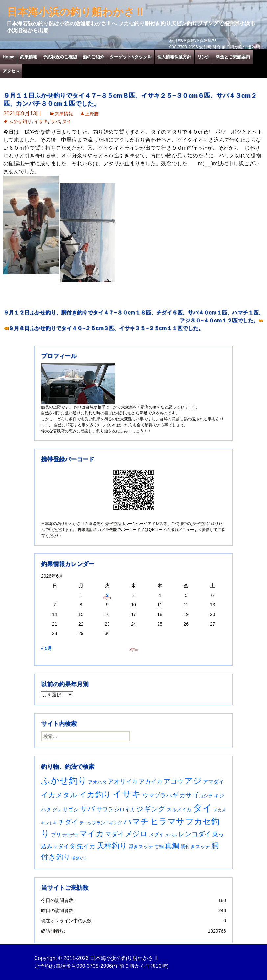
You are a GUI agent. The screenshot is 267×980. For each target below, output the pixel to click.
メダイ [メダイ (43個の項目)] (156, 835)
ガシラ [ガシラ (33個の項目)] (206, 796)
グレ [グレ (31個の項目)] (57, 810)
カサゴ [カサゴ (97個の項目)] (189, 795)
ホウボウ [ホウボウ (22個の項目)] (70, 835)
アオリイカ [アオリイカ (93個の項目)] (123, 782)
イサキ (41, 121)
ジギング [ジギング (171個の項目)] (151, 809)
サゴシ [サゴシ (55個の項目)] (71, 809)
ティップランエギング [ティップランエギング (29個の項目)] (101, 823)
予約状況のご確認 (60, 57)
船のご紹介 (94, 57)
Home (9, 57)
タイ (67, 121)
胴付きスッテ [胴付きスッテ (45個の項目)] (195, 846)
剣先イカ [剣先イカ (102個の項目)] (83, 846)
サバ (55, 121)
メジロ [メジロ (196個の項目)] (136, 834)
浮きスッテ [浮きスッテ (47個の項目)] (141, 846)
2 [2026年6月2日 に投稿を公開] (107, 595)
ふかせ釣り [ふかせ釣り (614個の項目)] (64, 781)
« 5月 (47, 648)
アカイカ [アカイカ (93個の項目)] (151, 782)
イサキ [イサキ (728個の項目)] (127, 794)
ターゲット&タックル (131, 57)
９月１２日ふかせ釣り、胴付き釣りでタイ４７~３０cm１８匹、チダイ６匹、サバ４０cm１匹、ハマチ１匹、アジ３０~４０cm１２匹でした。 (133, 316)
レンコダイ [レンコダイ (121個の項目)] (195, 834)
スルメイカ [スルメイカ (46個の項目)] (179, 810)
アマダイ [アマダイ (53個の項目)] (213, 782)
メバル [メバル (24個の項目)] (171, 835)
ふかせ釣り (20, 121)
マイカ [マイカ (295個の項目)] (92, 834)
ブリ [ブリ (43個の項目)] (56, 835)
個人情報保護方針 (174, 57)
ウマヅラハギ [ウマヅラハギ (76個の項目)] (160, 795)
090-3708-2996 (94, 966)
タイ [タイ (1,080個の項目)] (203, 808)
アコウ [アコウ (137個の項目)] (174, 781)
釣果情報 (29, 57)
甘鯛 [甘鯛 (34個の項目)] (159, 847)
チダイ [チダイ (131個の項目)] (68, 822)
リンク (204, 57)
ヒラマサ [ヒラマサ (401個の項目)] (167, 821)
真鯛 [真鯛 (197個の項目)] (172, 846)
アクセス (11, 71)
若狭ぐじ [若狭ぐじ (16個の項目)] (79, 858)
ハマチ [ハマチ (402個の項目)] (136, 821)
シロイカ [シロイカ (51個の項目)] (125, 810)
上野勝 (92, 114)
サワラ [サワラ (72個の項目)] (105, 809)
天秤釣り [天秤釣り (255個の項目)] (112, 846)
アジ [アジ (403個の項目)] (193, 781)
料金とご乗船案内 (233, 57)
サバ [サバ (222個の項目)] (87, 809)
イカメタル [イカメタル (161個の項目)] (59, 795)
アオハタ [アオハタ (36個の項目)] (97, 782)
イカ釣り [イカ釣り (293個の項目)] (95, 795)
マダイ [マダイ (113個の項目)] (115, 834)
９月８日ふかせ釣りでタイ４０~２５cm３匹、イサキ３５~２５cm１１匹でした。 (106, 328)
